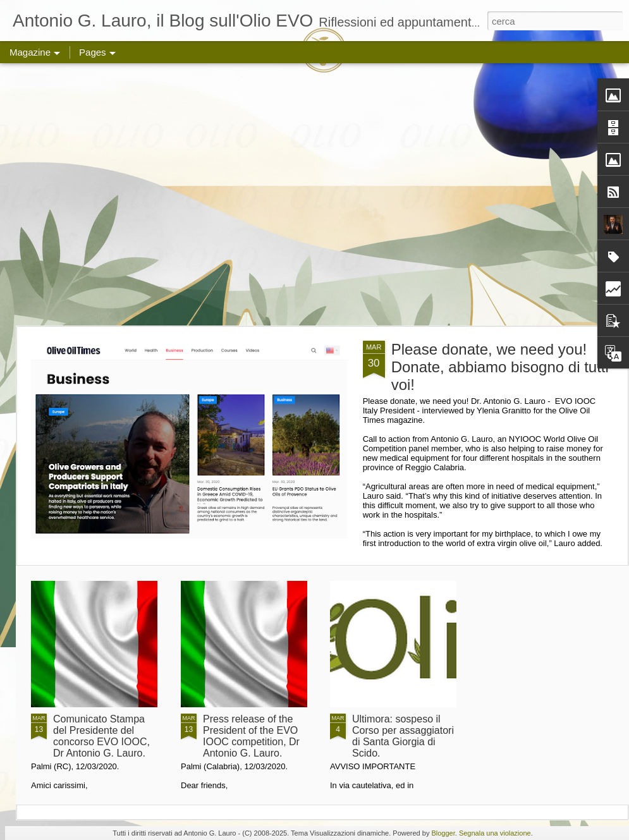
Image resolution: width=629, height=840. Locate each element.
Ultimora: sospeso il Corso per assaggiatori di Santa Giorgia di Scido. (403, 736)
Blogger (443, 833)
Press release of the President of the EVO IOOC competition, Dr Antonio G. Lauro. (251, 736)
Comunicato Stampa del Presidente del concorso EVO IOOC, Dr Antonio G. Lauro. (101, 736)
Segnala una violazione (495, 833)
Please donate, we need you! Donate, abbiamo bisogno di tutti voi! (500, 367)
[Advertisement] (119, 194)
